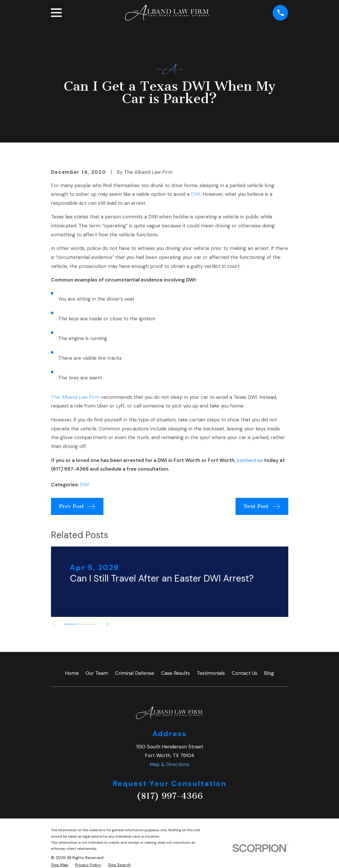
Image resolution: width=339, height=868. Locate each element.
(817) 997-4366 (170, 796)
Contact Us (245, 673)
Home (72, 673)
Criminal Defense (135, 673)
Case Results (175, 673)
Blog (269, 673)
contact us (250, 460)
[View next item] (107, 624)
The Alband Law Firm (75, 397)
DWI (196, 194)
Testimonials (211, 673)
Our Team (97, 673)
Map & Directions (170, 764)
